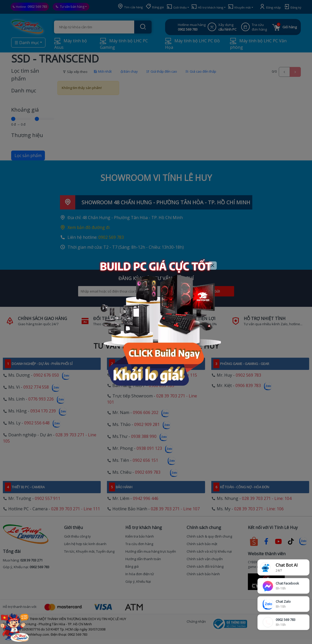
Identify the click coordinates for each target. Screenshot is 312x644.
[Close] (213, 266)
